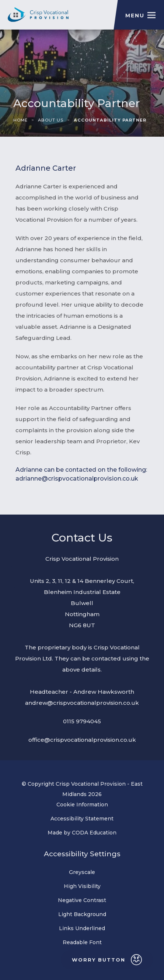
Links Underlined (82, 928)
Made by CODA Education (91, 833)
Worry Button (107, 960)
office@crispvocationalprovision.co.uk (82, 740)
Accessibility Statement (82, 819)
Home (20, 120)
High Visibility (82, 886)
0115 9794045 (82, 721)
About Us (51, 120)
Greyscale (82, 872)
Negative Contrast (82, 900)
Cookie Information (82, 805)
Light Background (82, 914)
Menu (135, 16)
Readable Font (82, 942)
